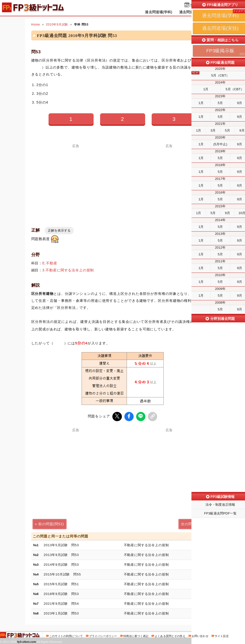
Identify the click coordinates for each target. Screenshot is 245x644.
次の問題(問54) (194, 523)
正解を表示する (59, 230)
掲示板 (219, 12)
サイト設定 (222, 635)
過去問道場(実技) (193, 12)
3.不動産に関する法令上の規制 (68, 270)
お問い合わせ (200, 635)
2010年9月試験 (57, 25)
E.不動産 (50, 263)
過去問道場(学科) (159, 12)
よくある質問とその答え (170, 635)
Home (36, 25)
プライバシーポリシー (103, 635)
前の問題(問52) (51, 523)
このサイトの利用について (66, 635)
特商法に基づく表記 (136, 635)
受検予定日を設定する (208, 5)
